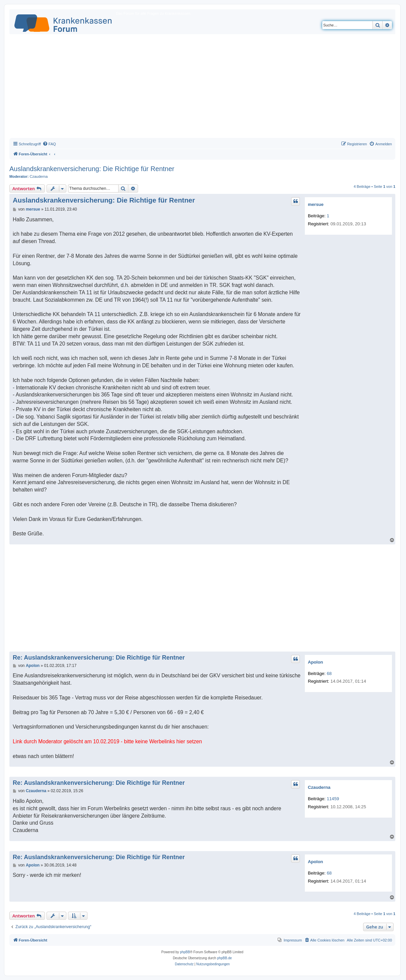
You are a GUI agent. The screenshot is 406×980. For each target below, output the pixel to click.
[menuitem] (49, 144)
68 (329, 673)
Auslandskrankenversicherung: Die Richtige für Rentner (92, 169)
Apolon (315, 662)
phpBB (185, 952)
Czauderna (39, 176)
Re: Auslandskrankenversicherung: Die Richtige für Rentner (99, 658)
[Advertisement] (202, 88)
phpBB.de (224, 958)
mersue (316, 204)
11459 (333, 799)
